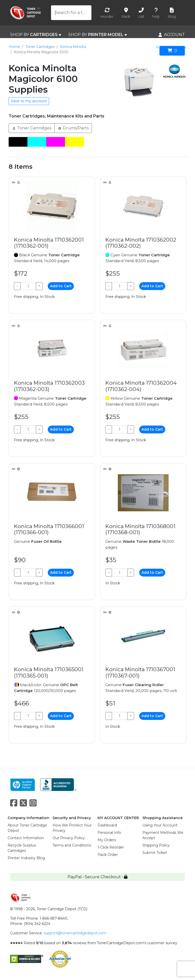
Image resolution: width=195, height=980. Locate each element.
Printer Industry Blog (26, 858)
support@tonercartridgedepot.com (75, 933)
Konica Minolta (73, 47)
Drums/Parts (73, 128)
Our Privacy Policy (69, 838)
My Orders (107, 840)
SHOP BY (36, 35)
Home (14, 47)
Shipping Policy (156, 845)
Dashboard (107, 825)
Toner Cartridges (40, 47)
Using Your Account (160, 825)
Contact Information (26, 838)
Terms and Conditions (72, 845)
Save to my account (29, 101)
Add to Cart (61, 286)
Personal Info (109, 833)
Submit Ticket (155, 853)
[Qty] (28, 286)
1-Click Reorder (111, 847)
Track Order (108, 855)
